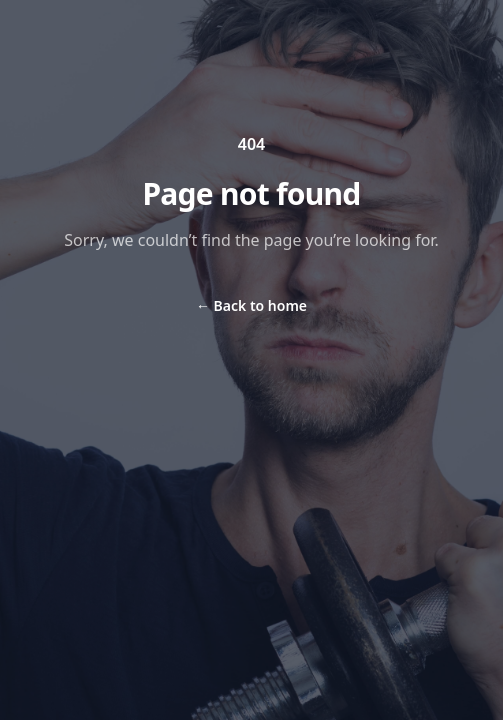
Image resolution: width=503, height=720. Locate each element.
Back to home (251, 305)
